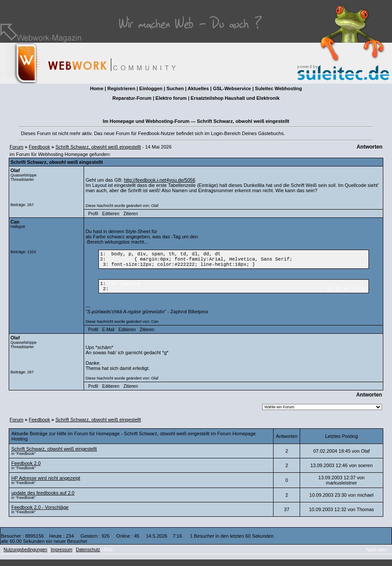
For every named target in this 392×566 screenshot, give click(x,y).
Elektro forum (171, 98)
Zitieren (130, 214)
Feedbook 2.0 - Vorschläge (40, 514)
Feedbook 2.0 (26, 470)
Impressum (62, 556)
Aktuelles (198, 88)
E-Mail (108, 336)
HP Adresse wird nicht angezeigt (46, 485)
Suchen (175, 88)
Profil (93, 214)
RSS (108, 556)
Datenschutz (88, 556)
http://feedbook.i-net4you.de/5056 (159, 180)
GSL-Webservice (232, 88)
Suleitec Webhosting (278, 88)
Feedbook (39, 147)
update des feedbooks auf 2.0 (43, 499)
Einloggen (151, 88)
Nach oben (377, 556)
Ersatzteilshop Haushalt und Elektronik (235, 98)
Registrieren (121, 88)
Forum (17, 147)
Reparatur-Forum (132, 98)
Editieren (110, 214)
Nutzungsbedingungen (25, 556)
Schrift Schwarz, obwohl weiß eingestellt (98, 147)
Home (97, 88)
